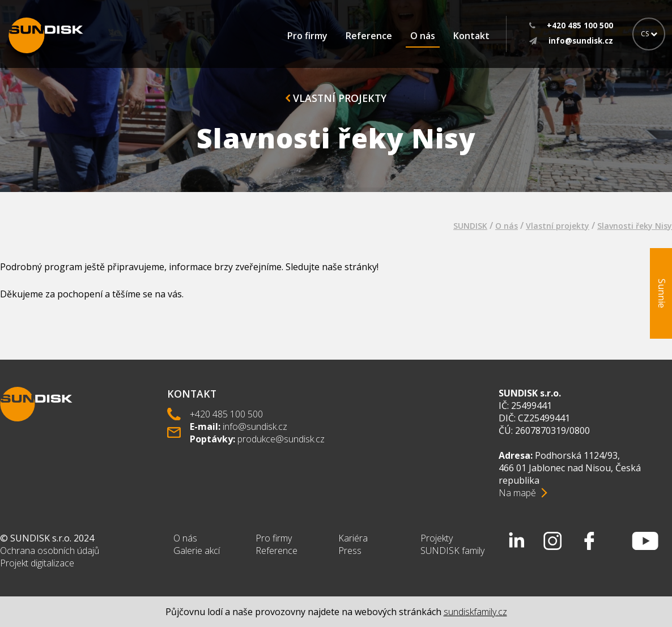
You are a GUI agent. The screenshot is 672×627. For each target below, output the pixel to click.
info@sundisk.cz (255, 426)
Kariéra (353, 538)
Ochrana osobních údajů (50, 551)
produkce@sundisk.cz (281, 439)
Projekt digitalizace (37, 563)
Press (350, 551)
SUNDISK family (452, 551)
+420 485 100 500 (226, 414)
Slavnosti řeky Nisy (635, 226)
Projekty (437, 538)
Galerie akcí (197, 551)
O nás (423, 36)
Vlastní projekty (336, 98)
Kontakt (471, 36)
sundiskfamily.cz (475, 612)
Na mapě (517, 493)
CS (649, 34)
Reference (369, 36)
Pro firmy (307, 36)
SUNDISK (470, 226)
